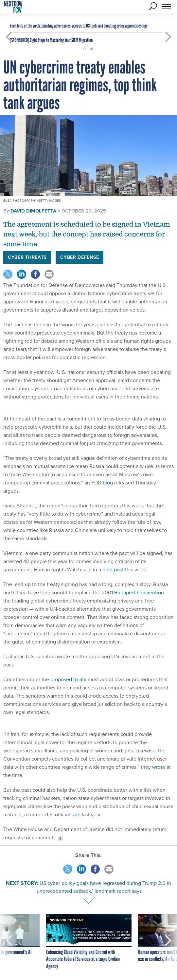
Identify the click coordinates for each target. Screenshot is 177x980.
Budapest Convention (139, 592)
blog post (113, 570)
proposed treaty (68, 679)
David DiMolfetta (33, 211)
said (76, 815)
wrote (159, 767)
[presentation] (9, 942)
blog (108, 483)
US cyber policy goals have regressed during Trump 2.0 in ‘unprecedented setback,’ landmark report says (103, 887)
